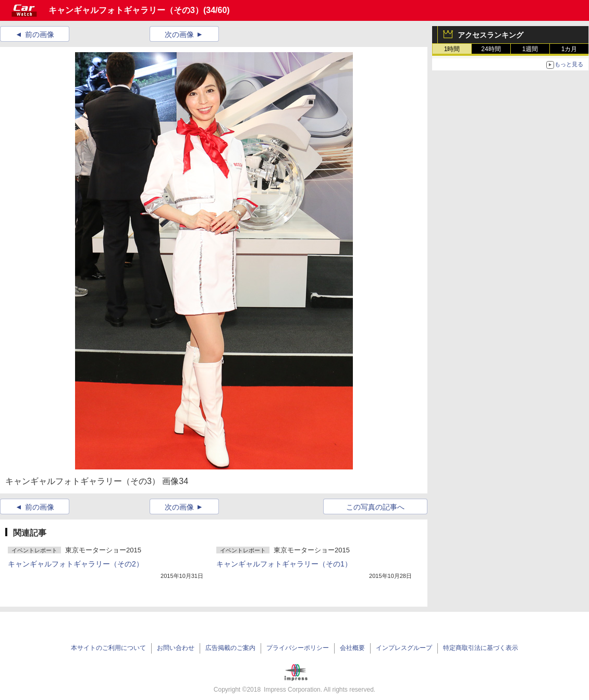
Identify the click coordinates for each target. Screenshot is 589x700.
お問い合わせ (176, 648)
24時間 (491, 49)
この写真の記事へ (375, 507)
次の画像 (179, 34)
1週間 (530, 49)
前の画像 (40, 34)
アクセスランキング (490, 35)
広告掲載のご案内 (230, 648)
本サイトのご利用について (108, 648)
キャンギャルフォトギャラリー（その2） (76, 564)
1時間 (452, 49)
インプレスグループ (404, 648)
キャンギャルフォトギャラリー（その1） (284, 564)
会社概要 (352, 648)
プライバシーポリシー (298, 648)
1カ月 (569, 49)
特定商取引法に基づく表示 (481, 648)
